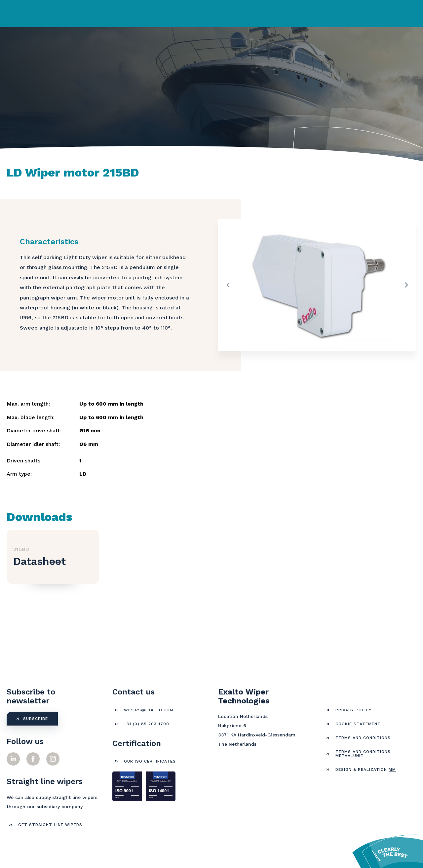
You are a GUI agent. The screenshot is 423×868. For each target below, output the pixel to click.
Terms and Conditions (363, 738)
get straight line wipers (50, 825)
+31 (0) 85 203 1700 (147, 724)
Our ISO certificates (150, 761)
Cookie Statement (358, 724)
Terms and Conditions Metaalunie (363, 754)
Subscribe (36, 719)
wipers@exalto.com (149, 710)
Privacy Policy (353, 710)
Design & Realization (366, 769)
